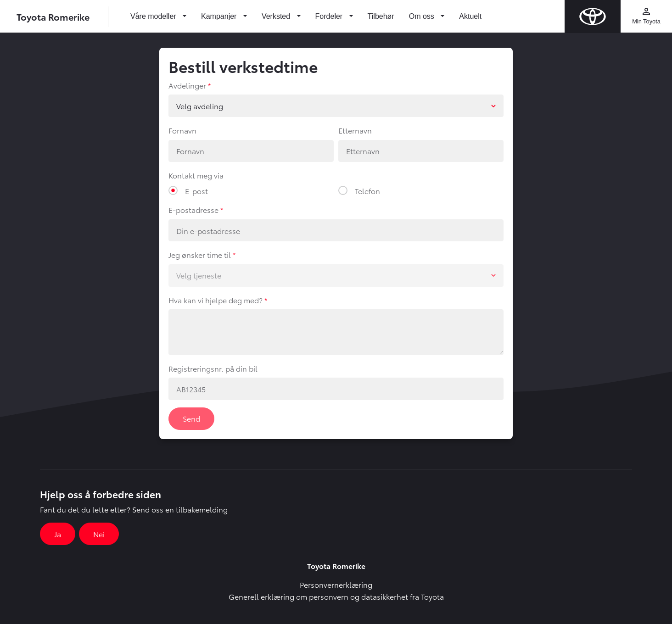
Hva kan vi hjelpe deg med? (216, 300)
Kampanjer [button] (220, 16)
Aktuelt (470, 16)
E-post (196, 191)
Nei (99, 534)
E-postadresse (193, 209)
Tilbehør (381, 16)
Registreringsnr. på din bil (213, 368)
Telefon (367, 191)
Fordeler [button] (330, 16)
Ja (58, 534)
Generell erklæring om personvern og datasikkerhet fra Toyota (336, 596)
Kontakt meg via (196, 175)
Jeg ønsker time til (200, 254)
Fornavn (182, 130)
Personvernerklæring (336, 584)
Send (191, 418)
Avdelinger (187, 85)
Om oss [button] (423, 16)
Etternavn (355, 130)
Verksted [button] (277, 16)
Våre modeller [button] (154, 16)
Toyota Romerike (53, 17)
